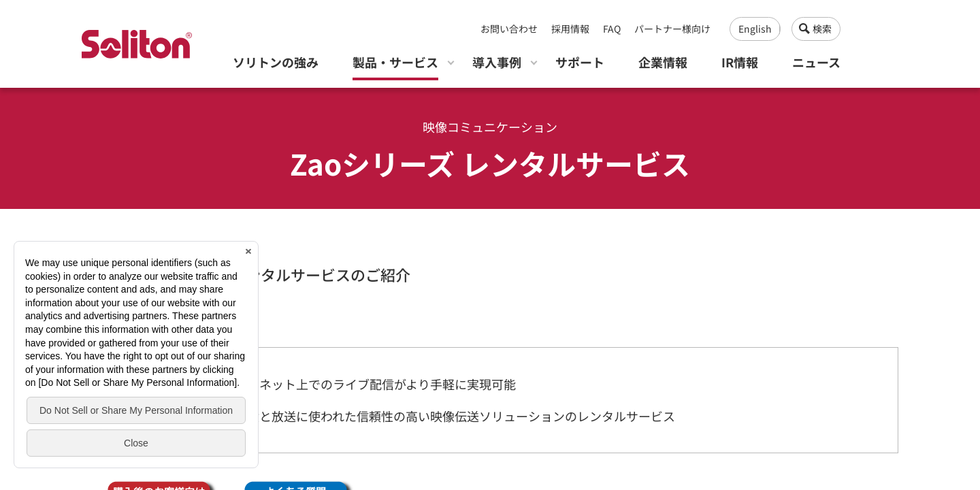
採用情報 (570, 29)
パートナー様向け (672, 29)
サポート (580, 62)
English (755, 29)
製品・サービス (395, 62)
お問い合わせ (509, 29)
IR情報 (740, 62)
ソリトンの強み (276, 62)
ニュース (816, 62)
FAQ (612, 29)
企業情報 (663, 62)
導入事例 (497, 62)
